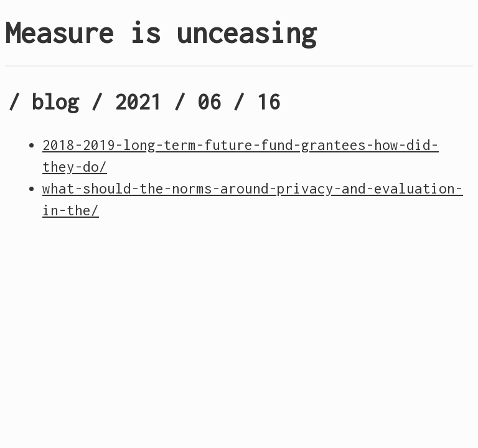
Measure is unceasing (161, 33)
